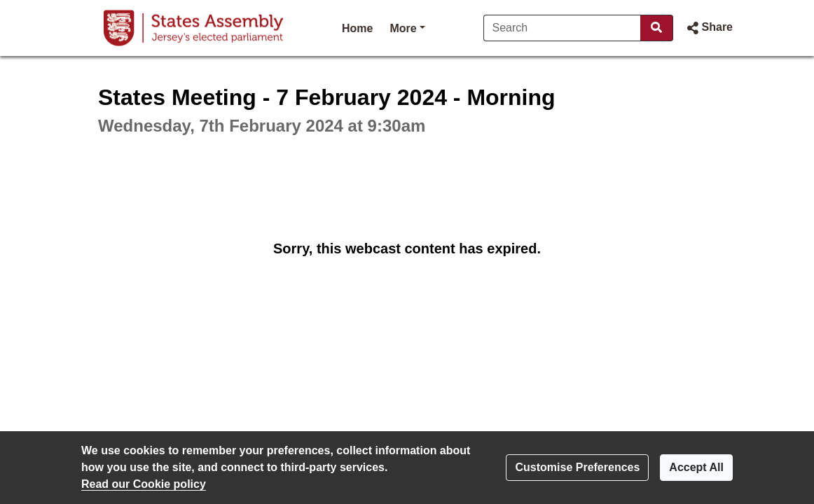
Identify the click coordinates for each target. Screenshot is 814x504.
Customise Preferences (577, 467)
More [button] (407, 27)
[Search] (562, 28)
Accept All (696, 467)
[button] (709, 28)
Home (357, 28)
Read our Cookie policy (144, 484)
